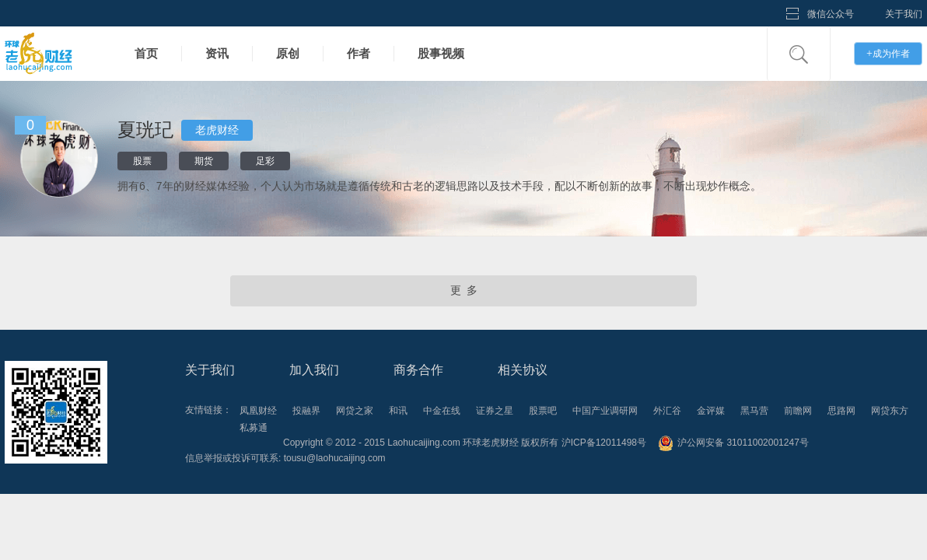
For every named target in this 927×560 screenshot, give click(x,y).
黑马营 (754, 411)
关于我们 (904, 14)
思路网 (841, 411)
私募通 (254, 428)
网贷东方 (890, 411)
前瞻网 (798, 411)
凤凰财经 (258, 411)
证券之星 (495, 411)
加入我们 (314, 370)
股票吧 (543, 411)
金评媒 (711, 411)
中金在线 (442, 411)
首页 (146, 53)
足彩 (265, 161)
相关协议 (523, 370)
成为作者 (888, 53)
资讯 (217, 53)
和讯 (398, 411)
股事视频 (441, 53)
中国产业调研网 (605, 411)
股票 (142, 161)
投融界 (306, 411)
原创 (288, 53)
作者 (359, 53)
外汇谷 (667, 411)
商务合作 (418, 370)
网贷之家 (355, 411)
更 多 (464, 290)
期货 (204, 161)
